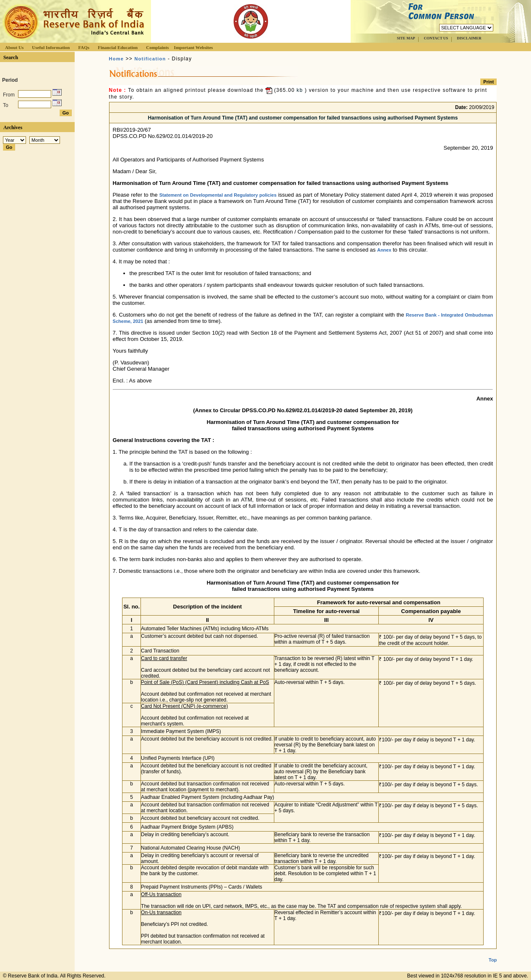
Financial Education (118, 47)
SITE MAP (406, 38)
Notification (150, 59)
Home (116, 59)
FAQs (84, 47)
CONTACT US (436, 38)
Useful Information (51, 47)
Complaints (157, 47)
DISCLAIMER (469, 38)
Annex (384, 250)
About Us (14, 47)
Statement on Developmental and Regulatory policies (218, 195)
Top (493, 953)
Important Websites (194, 47)
